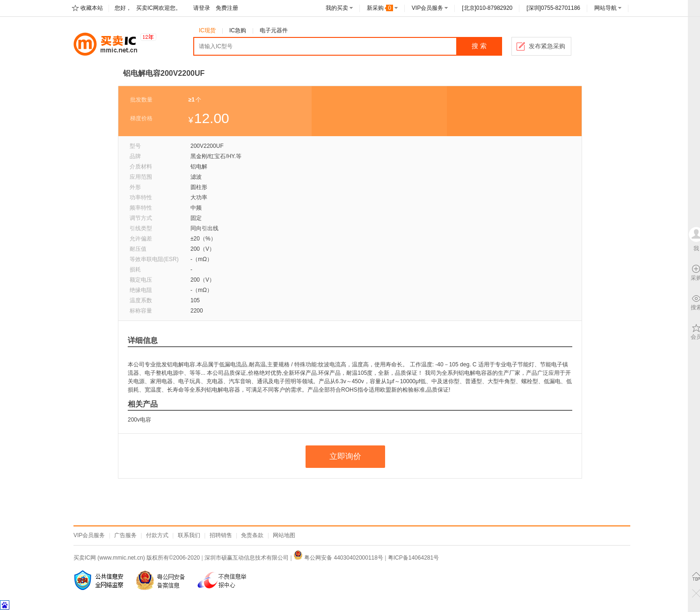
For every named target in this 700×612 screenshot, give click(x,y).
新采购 (380, 8)
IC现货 (207, 30)
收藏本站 (92, 8)
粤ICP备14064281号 (413, 558)
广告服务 (125, 535)
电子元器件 (274, 30)
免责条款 (252, 535)
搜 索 (479, 46)
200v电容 (139, 420)
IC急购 (238, 30)
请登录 (202, 8)
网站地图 (284, 535)
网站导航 (605, 8)
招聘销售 (221, 535)
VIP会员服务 (427, 8)
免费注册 (227, 8)
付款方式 (157, 535)
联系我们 (189, 535)
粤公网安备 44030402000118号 (338, 558)
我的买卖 (337, 8)
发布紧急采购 (547, 46)
